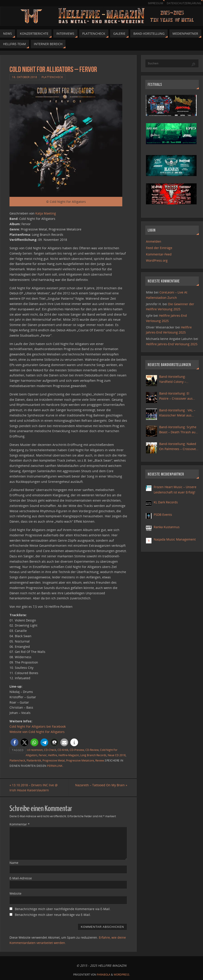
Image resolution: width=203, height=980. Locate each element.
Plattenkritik (34, 760)
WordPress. (122, 975)
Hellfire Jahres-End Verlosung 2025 (172, 344)
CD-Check (50, 750)
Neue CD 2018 (117, 755)
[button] (14, 742)
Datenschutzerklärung (183, 3)
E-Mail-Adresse (21, 878)
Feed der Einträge (159, 248)
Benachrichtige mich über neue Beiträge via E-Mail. (53, 915)
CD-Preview (77, 750)
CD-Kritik (63, 750)
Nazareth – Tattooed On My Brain (101, 785)
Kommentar (20, 824)
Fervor (43, 755)
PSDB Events (163, 515)
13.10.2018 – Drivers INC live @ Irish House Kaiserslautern (34, 788)
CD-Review (92, 750)
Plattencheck (52, 77)
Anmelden (154, 241)
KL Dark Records (166, 502)
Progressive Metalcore (80, 760)
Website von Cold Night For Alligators (37, 732)
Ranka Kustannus (167, 527)
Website (15, 893)
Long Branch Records (93, 755)
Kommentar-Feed (159, 254)
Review (100, 760)
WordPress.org (157, 260)
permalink (55, 766)
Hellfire (53, 755)
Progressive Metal (54, 760)
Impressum (153, 3)
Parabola (104, 975)
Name (14, 863)
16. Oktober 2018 (24, 77)
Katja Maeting (46, 213)
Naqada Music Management (175, 539)
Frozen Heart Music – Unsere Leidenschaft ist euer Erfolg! (175, 490)
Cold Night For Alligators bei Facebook (38, 726)
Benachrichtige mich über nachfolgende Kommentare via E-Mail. (63, 909)
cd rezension (35, 750)
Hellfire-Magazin (69, 755)
